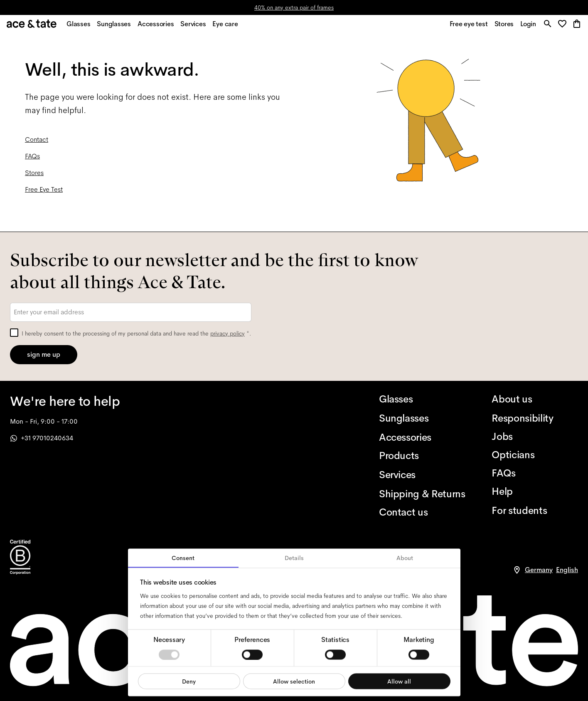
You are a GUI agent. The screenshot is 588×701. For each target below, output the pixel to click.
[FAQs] (535, 473)
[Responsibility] (535, 418)
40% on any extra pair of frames (294, 7)
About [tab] (405, 558)
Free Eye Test (44, 194)
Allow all (399, 681)
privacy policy (228, 333)
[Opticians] (535, 455)
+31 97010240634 (42, 438)
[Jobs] (535, 437)
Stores (34, 177)
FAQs (32, 161)
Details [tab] (294, 558)
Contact (37, 144)
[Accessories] (422, 437)
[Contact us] (422, 512)
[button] (563, 27)
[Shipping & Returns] (422, 494)
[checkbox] (14, 333)
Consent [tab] (183, 558)
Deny (189, 681)
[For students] (535, 511)
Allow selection (294, 681)
